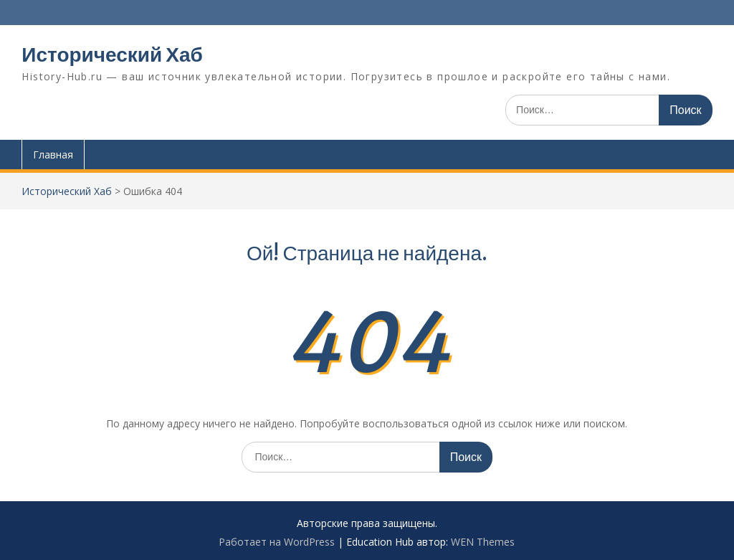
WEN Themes (483, 542)
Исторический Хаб (112, 54)
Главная (53, 155)
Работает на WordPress (277, 542)
